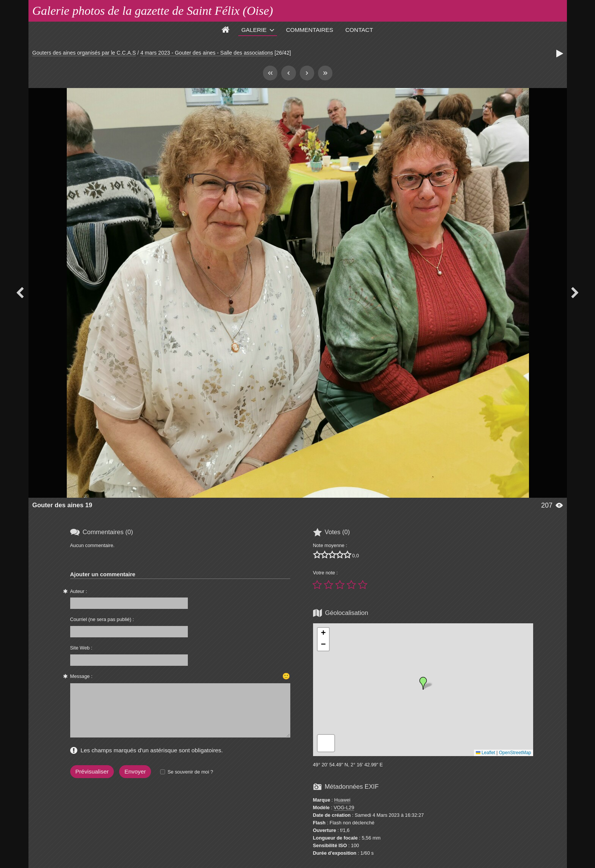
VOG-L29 (344, 807)
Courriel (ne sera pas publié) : (102, 619)
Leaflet (486, 753)
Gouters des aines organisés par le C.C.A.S (84, 53)
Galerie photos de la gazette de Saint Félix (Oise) (153, 11)
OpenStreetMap (515, 753)
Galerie (254, 30)
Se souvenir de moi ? (190, 772)
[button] (423, 683)
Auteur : (79, 591)
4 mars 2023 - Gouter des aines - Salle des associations (207, 53)
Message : (81, 676)
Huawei (342, 800)
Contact (359, 30)
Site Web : (81, 648)
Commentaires (310, 30)
